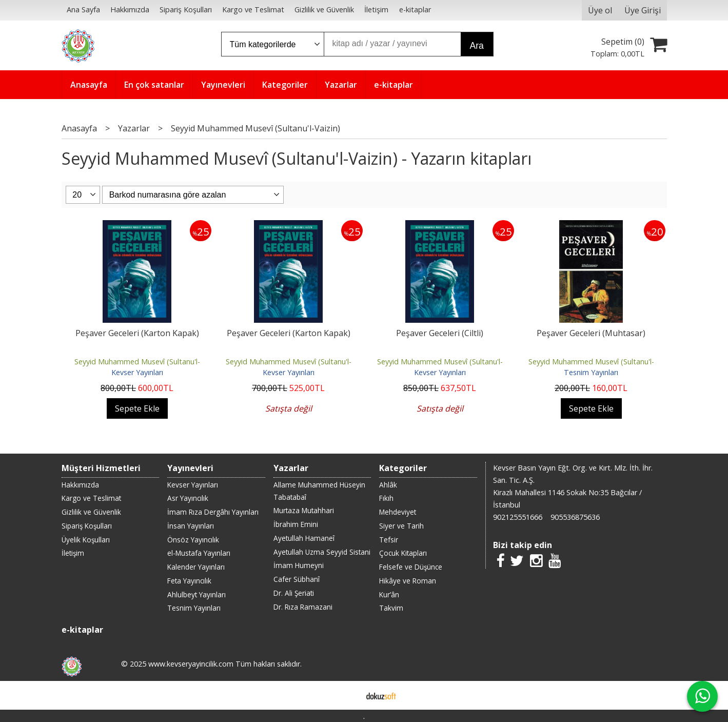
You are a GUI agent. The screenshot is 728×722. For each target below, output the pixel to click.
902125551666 (518, 517)
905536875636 (575, 517)
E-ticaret (348, 695)
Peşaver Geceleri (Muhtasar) (591, 333)
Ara (477, 46)
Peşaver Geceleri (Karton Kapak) (137, 333)
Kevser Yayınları (137, 372)
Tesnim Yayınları (591, 372)
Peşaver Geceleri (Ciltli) (440, 333)
